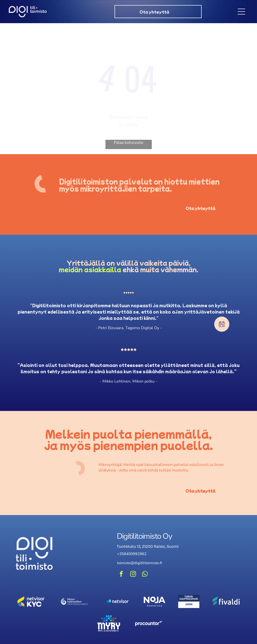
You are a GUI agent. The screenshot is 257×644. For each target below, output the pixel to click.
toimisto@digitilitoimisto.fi (140, 564)
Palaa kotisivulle (129, 144)
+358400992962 (132, 555)
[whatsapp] (145, 575)
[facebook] (121, 575)
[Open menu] (241, 12)
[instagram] (133, 575)
